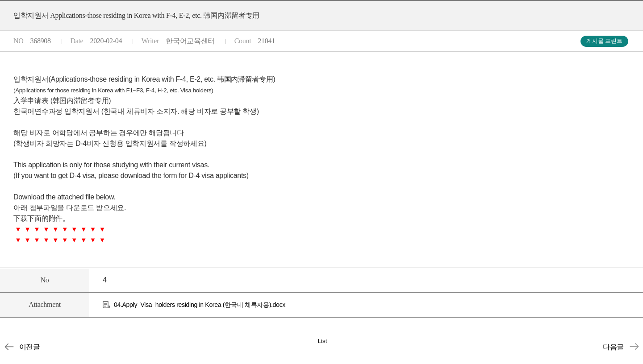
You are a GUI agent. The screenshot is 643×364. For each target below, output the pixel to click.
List (323, 341)
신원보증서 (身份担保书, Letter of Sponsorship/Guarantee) (9, 347)
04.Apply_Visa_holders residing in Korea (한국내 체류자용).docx (200, 305)
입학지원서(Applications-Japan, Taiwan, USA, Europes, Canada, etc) (634, 347)
